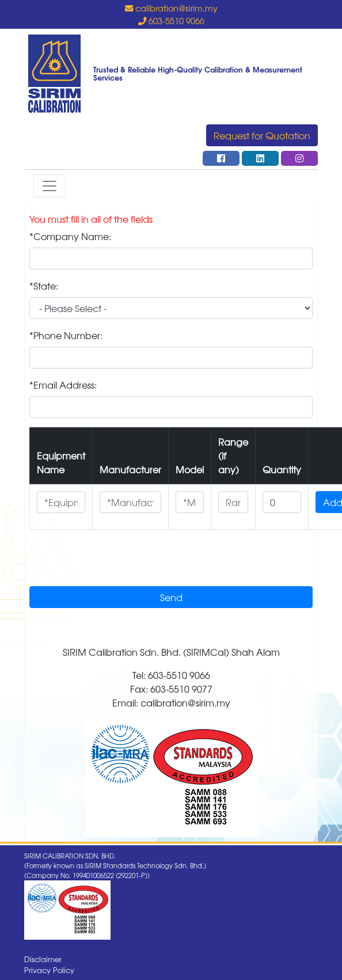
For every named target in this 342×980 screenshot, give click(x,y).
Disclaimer (43, 959)
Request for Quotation (262, 135)
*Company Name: (70, 236)
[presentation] (117, 561)
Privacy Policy (49, 970)
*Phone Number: (66, 335)
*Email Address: (63, 385)
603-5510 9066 (171, 20)
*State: (44, 286)
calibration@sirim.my (171, 8)
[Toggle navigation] (50, 186)
